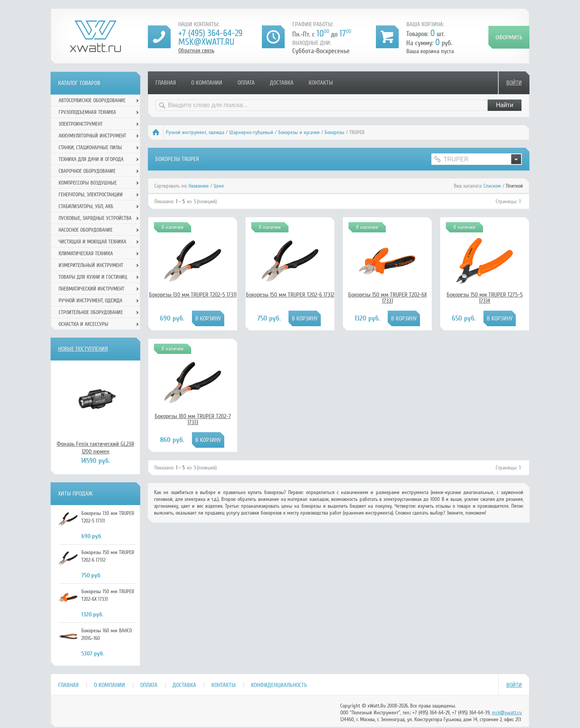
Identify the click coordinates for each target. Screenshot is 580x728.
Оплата (246, 83)
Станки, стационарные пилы (90, 148)
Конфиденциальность (279, 685)
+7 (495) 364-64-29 (210, 33)
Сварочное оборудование (87, 171)
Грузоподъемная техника (87, 112)
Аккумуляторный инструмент (92, 136)
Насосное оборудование (86, 230)
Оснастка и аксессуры (83, 324)
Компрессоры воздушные (88, 183)
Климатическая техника (86, 253)
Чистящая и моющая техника (92, 242)
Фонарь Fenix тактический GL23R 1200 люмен (95, 448)
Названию (199, 186)
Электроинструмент (81, 124)
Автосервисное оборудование (92, 100)
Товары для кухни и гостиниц (93, 277)
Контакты (321, 83)
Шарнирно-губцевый (251, 132)
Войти (514, 83)
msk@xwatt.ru (206, 42)
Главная (166, 83)
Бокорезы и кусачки (299, 132)
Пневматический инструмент (91, 289)
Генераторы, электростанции (91, 195)
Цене (219, 186)
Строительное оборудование (91, 312)
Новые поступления (83, 349)
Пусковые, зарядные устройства (95, 218)
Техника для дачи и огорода (91, 159)
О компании (207, 83)
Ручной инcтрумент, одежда (195, 132)
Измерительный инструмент (91, 265)
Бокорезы (334, 132)
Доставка (282, 83)
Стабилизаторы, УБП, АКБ (86, 206)
